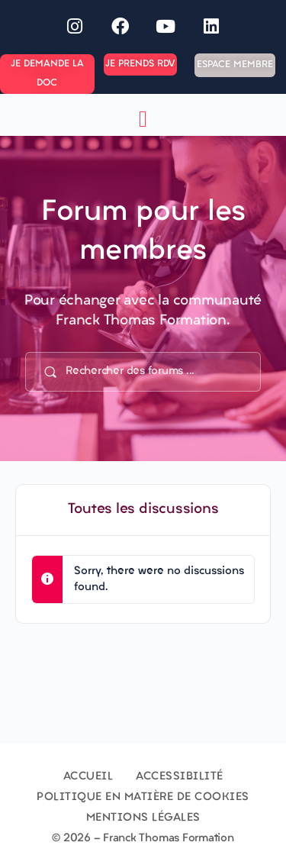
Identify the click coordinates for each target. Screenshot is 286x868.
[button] (143, 119)
